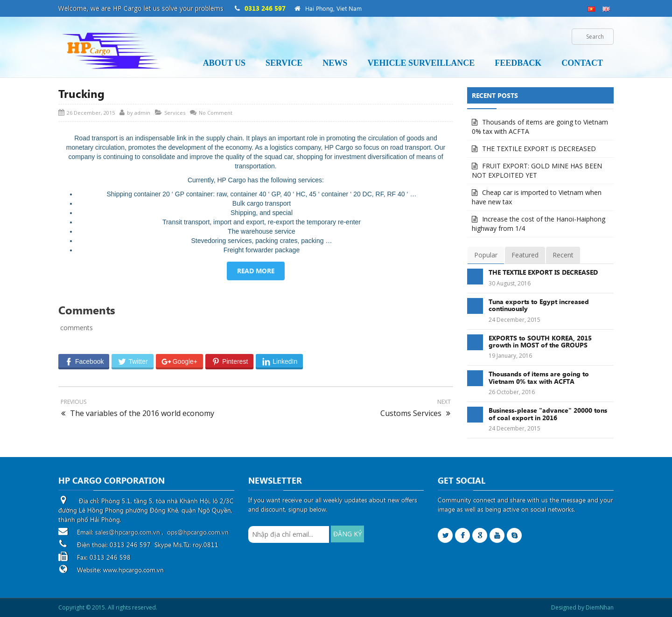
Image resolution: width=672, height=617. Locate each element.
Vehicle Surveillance (421, 63)
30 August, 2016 (510, 283)
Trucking (81, 93)
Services (175, 113)
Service (284, 63)
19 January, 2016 (510, 356)
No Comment (216, 113)
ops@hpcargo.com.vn (198, 532)
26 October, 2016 (512, 392)
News (335, 63)
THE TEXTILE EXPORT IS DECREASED (539, 149)
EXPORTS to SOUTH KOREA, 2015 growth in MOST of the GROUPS (540, 341)
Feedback (518, 63)
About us (224, 63)
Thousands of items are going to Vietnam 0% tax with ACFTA (540, 127)
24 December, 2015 (514, 320)
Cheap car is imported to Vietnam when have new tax (537, 197)
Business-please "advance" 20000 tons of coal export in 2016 (548, 414)
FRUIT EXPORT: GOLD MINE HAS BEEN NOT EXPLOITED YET (537, 170)
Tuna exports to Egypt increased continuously (539, 305)
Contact (582, 63)
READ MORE (256, 271)
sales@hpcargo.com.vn (128, 532)
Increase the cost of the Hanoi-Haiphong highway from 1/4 (539, 224)
